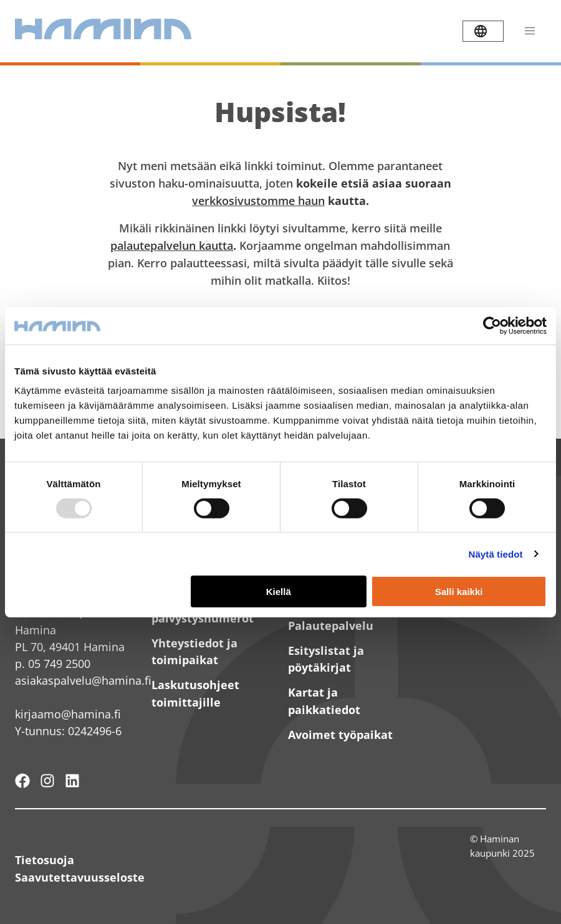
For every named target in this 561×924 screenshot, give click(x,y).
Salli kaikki (459, 591)
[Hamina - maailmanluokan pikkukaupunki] (22, 781)
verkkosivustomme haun (258, 201)
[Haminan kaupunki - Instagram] (47, 781)
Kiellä (279, 591)
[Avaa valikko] (530, 31)
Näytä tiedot (496, 554)
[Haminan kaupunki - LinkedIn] (72, 781)
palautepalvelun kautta (172, 245)
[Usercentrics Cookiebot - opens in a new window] (492, 325)
